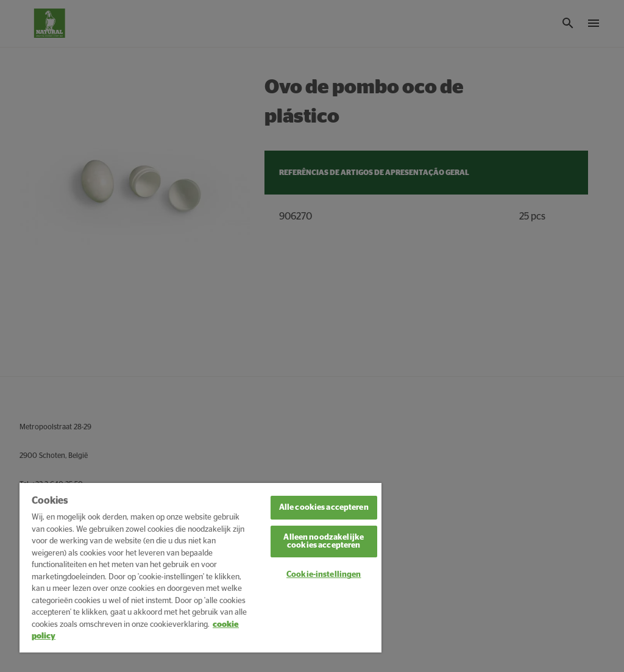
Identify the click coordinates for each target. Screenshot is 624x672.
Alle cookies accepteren (324, 508)
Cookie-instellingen (324, 575)
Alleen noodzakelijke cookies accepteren (324, 542)
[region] (200, 568)
